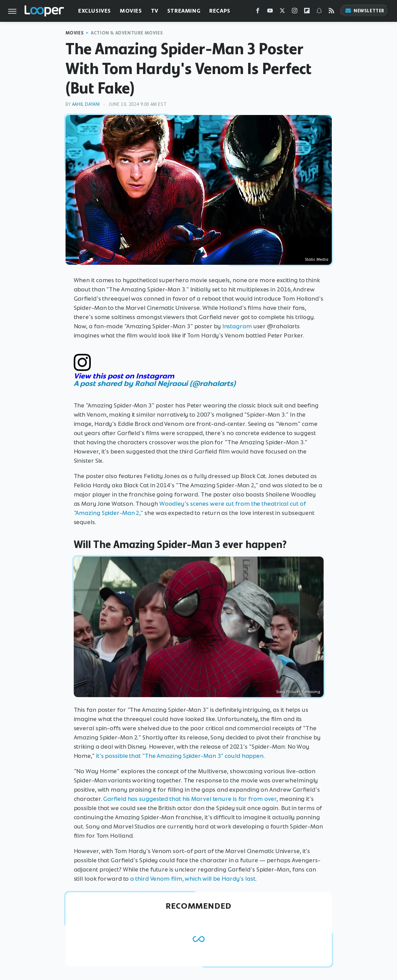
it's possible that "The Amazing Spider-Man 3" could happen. (181, 756)
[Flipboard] (307, 12)
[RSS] (331, 12)
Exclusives (95, 11)
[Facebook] (258, 12)
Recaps (220, 11)
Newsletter (365, 11)
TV (155, 11)
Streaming (184, 11)
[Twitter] (282, 12)
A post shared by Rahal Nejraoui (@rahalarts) (155, 383)
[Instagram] (295, 12)
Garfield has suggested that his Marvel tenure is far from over (190, 799)
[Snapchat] (319, 12)
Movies (131, 11)
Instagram (237, 326)
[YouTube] (270, 12)
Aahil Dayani (86, 104)
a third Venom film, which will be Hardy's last (193, 879)
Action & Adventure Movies (127, 33)
